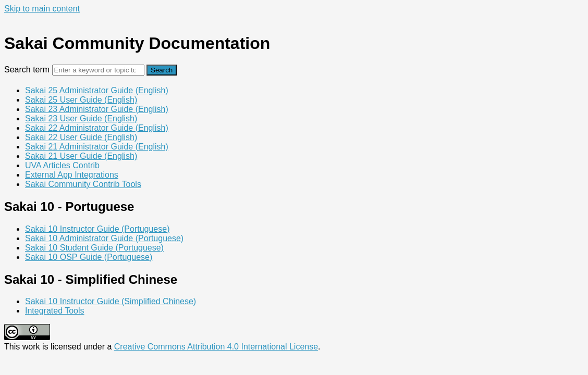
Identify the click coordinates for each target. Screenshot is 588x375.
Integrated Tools (55, 311)
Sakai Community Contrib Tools (83, 184)
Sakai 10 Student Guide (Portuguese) (94, 248)
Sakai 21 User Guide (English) (81, 156)
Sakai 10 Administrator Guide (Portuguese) (104, 238)
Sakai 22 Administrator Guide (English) (97, 128)
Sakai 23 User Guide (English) (81, 118)
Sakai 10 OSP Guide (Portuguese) (89, 257)
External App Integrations (72, 175)
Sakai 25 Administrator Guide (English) (97, 90)
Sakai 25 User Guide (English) (81, 100)
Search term (27, 70)
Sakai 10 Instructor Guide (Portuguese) (97, 229)
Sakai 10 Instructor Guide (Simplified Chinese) (111, 301)
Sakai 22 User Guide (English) (81, 137)
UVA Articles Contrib (62, 165)
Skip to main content (42, 9)
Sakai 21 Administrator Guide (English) (97, 147)
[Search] (98, 70)
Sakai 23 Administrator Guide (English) (97, 109)
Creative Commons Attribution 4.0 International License (216, 347)
